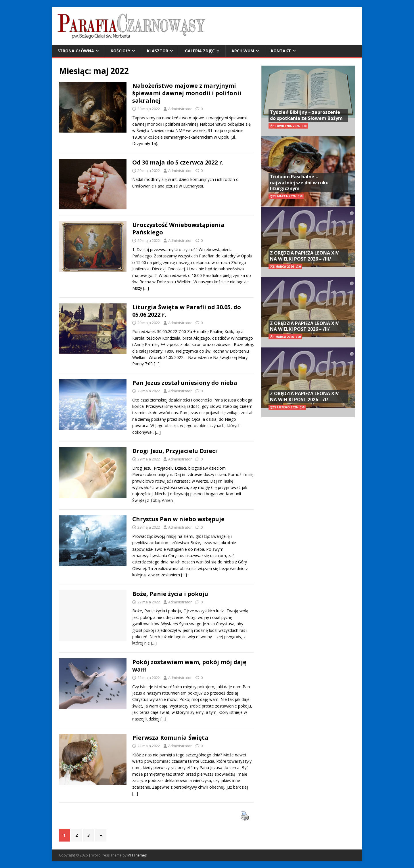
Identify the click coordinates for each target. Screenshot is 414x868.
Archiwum (243, 51)
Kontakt (281, 51)
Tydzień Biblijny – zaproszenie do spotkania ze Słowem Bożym (306, 115)
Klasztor (158, 51)
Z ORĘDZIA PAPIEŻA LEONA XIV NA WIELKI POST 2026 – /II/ (304, 326)
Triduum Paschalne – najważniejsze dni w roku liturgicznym (299, 183)
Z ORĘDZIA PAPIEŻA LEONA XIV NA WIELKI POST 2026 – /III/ (304, 256)
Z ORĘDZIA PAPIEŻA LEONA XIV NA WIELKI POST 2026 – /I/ (304, 396)
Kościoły (120, 51)
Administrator (180, 109)
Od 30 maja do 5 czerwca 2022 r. (178, 162)
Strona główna (76, 51)
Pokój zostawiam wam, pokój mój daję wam (189, 666)
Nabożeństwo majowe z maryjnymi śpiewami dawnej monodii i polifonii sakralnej (187, 93)
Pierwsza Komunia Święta (170, 738)
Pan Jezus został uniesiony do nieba (185, 383)
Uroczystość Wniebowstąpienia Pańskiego (178, 229)
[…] (146, 288)
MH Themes (137, 855)
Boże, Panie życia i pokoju (170, 594)
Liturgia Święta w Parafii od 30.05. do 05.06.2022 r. (187, 311)
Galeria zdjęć (200, 51)
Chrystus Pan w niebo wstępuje (178, 519)
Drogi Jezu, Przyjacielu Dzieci (175, 451)
